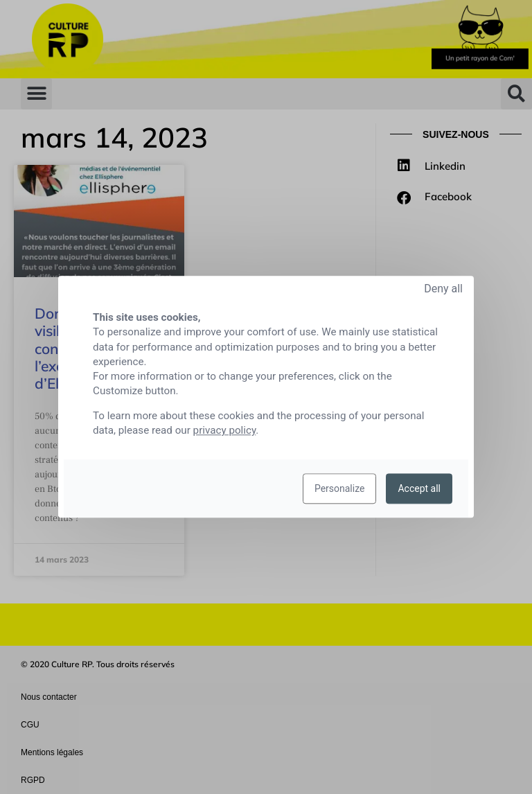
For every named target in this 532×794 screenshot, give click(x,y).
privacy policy (225, 431)
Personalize (340, 489)
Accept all (419, 489)
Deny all (443, 289)
